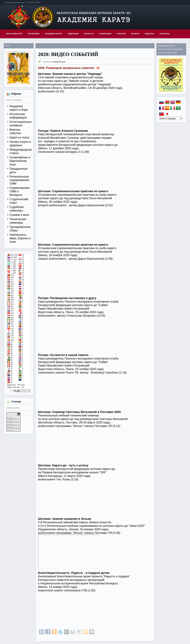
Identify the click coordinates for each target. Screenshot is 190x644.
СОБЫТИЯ (121, 34)
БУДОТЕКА (150, 34)
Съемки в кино (19, 215)
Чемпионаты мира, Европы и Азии (20, 238)
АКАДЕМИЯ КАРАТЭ (54, 34)
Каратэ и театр (19, 137)
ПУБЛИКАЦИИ (105, 34)
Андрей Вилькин (59, 62)
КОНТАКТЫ (165, 34)
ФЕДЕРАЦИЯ (73, 34)
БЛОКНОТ (135, 34)
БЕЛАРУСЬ (89, 34)
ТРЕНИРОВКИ (34, 34)
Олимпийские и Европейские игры (20, 161)
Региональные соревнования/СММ (19, 180)
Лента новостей (14, 34)
